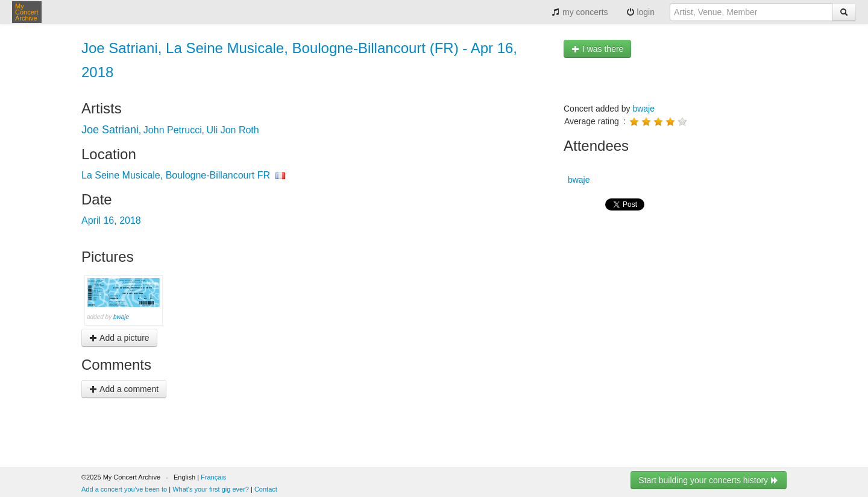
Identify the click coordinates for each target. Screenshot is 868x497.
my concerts (580, 12)
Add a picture (119, 338)
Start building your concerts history (709, 480)
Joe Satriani (110, 130)
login (640, 12)
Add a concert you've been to (124, 489)
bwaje (121, 317)
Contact (266, 489)
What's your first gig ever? (211, 489)
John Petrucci (173, 130)
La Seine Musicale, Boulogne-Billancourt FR (176, 175)
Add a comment (124, 389)
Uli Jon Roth (233, 130)
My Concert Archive (27, 12)
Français (213, 477)
